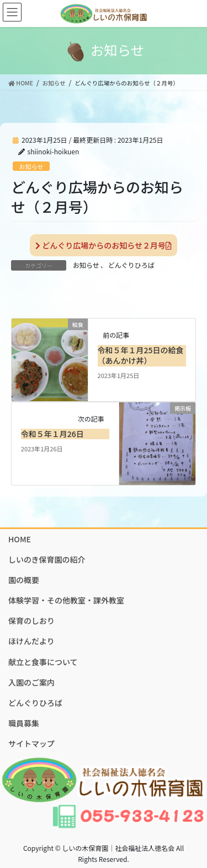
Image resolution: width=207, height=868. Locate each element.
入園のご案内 (31, 682)
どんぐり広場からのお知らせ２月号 (104, 245)
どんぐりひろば (131, 265)
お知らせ (31, 166)
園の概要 (24, 580)
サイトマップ (31, 743)
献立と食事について (43, 662)
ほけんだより (31, 641)
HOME (20, 539)
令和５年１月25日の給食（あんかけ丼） (141, 355)
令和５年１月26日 (52, 434)
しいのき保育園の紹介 (47, 559)
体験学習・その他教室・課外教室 (66, 600)
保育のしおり (31, 621)
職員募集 (24, 723)
